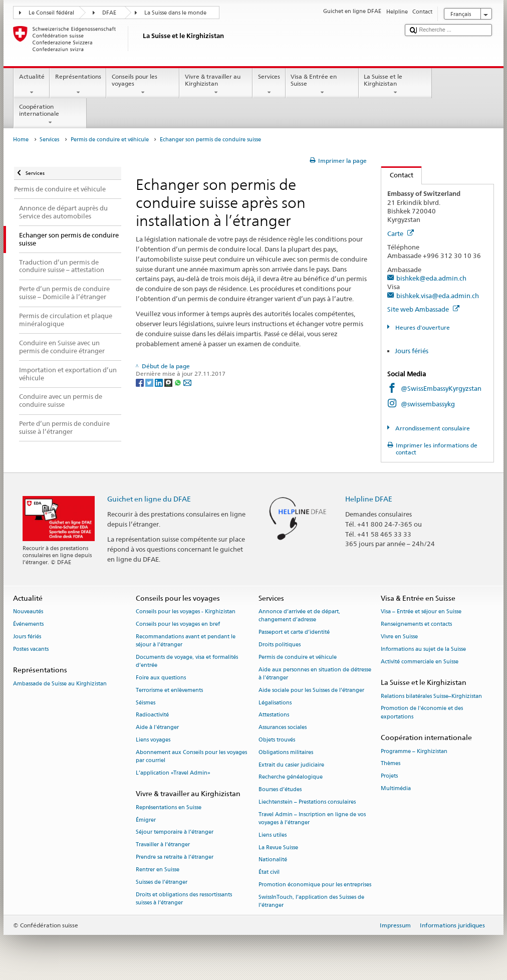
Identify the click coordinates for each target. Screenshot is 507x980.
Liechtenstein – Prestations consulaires (307, 802)
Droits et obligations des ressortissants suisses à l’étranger (184, 899)
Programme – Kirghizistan (414, 751)
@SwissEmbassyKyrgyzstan (441, 388)
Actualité (32, 85)
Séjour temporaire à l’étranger (175, 832)
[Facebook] (141, 382)
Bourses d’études (280, 790)
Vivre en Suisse (399, 637)
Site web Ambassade (423, 309)
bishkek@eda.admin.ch (431, 278)
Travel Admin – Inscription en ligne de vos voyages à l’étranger (312, 818)
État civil (269, 873)
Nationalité (273, 860)
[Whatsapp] (179, 382)
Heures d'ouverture (422, 327)
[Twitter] (150, 382)
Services (269, 85)
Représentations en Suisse (169, 807)
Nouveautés (28, 612)
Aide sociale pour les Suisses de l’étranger (311, 690)
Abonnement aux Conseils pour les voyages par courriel (191, 756)
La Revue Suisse (278, 847)
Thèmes (391, 764)
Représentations (78, 85)
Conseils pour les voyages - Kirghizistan (186, 612)
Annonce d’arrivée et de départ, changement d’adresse (299, 616)
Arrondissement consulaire (432, 428)
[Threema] (169, 382)
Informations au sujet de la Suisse (423, 649)
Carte (401, 233)
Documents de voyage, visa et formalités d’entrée (187, 661)
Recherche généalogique (291, 777)
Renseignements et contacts (416, 625)
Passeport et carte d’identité (294, 633)
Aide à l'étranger (157, 728)
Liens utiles (273, 835)
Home (21, 140)
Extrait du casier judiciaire (291, 765)
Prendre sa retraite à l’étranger (175, 857)
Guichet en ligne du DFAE (149, 499)
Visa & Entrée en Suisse (322, 85)
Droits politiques (280, 645)
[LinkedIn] (160, 382)
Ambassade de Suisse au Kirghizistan (60, 684)
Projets (389, 776)
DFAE (109, 13)
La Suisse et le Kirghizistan (395, 85)
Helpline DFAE (369, 499)
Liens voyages (153, 740)
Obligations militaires (286, 752)
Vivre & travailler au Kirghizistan (216, 85)
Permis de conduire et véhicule (110, 140)
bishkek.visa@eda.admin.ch (438, 296)
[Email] (187, 382)
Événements (28, 625)
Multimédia (396, 788)
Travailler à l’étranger (163, 845)
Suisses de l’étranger (162, 882)
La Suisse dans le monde (175, 13)
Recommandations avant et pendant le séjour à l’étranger (186, 641)
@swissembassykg (428, 404)
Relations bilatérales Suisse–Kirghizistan (431, 696)
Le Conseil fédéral (51, 13)
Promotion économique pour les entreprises (315, 885)
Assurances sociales (283, 728)
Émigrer (146, 820)
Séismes (146, 703)
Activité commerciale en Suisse (420, 662)
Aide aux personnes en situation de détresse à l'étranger (315, 674)
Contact (397, 175)
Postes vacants (31, 649)
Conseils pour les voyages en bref (178, 625)
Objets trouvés (277, 740)
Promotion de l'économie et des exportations (422, 713)
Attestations (274, 715)
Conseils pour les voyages (143, 85)
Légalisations (275, 703)
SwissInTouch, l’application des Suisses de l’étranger (311, 901)
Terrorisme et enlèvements (169, 690)
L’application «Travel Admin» (173, 773)
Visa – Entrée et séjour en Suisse (421, 612)
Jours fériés (412, 351)
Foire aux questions (161, 678)
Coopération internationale (50, 115)
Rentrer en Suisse (158, 870)
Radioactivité (152, 715)
